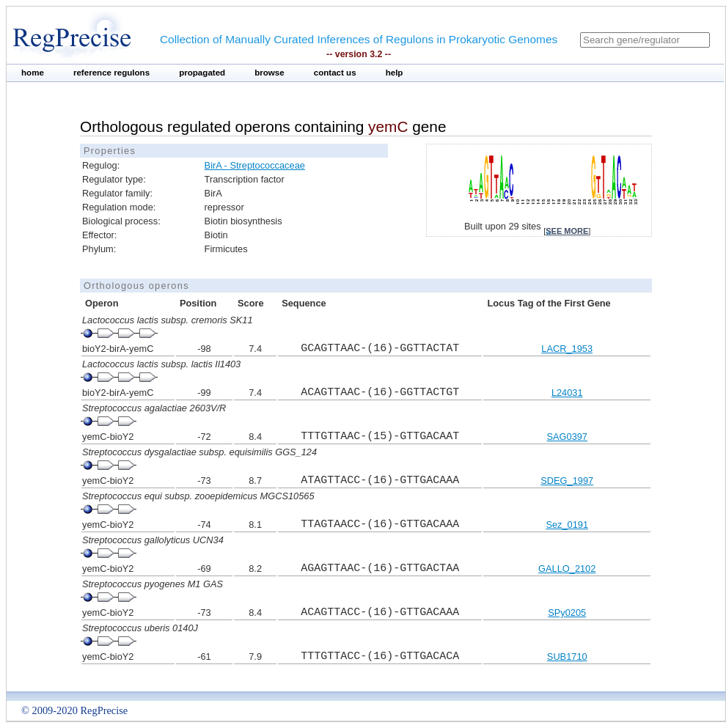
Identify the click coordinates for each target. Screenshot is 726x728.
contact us (335, 73)
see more (567, 231)
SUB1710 (567, 657)
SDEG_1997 (567, 481)
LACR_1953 (567, 349)
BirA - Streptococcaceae (255, 165)
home (33, 73)
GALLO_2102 (567, 569)
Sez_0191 (567, 525)
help (395, 73)
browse (269, 73)
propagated (202, 73)
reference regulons (111, 73)
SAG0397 (567, 437)
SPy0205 (567, 613)
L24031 (567, 393)
